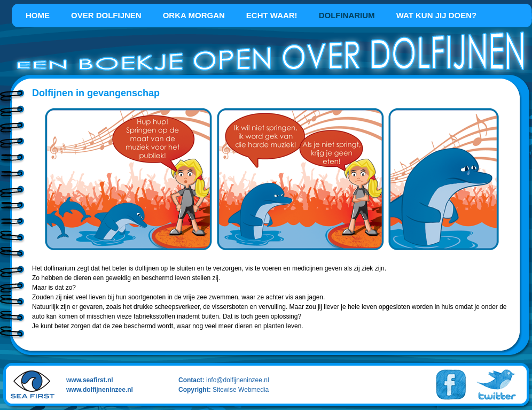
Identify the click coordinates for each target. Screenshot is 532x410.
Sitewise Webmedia (241, 390)
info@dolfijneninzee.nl (238, 380)
